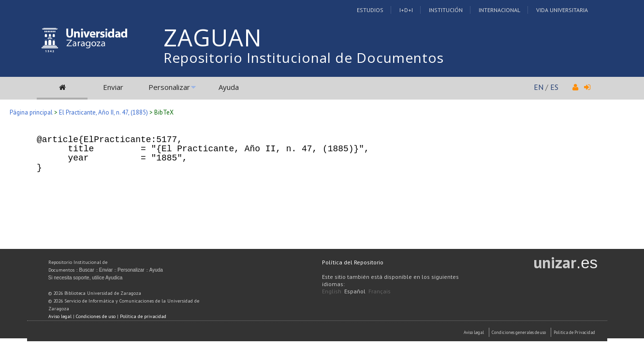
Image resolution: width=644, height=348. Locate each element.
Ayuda (229, 87)
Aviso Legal (474, 332)
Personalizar (169, 87)
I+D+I (406, 10)
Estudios (370, 10)
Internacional (499, 10)
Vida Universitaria (562, 10)
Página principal (31, 112)
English (332, 291)
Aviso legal (60, 316)
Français (380, 291)
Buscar (87, 270)
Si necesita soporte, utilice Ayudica (86, 278)
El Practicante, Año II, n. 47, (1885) (103, 112)
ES (554, 87)
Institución (446, 10)
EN (539, 87)
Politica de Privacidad (574, 332)
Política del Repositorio (353, 262)
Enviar (113, 87)
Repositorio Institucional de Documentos (304, 58)
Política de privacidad (143, 316)
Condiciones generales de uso (519, 332)
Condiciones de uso (96, 316)
